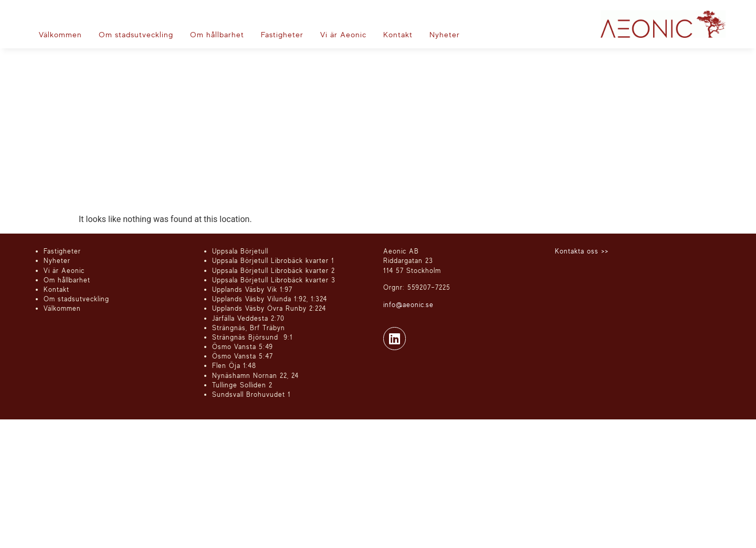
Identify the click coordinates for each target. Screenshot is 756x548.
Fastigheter (62, 251)
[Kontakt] (398, 35)
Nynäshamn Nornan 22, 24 (255, 375)
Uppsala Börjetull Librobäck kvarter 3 (274, 280)
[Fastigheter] (282, 35)
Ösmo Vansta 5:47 (243, 356)
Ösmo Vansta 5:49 (243, 346)
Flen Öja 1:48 (234, 365)
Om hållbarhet (67, 280)
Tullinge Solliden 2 (242, 385)
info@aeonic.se (408, 304)
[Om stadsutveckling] (136, 35)
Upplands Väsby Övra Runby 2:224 (269, 308)
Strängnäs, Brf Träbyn (249, 328)
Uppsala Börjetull (240, 251)
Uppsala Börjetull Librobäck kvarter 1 (273, 260)
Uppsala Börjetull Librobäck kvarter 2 (274, 270)
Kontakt (56, 289)
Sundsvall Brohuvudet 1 (251, 394)
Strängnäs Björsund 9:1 (252, 337)
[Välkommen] (60, 35)
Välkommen (62, 308)
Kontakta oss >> (582, 251)
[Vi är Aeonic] (343, 35)
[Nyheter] (445, 35)
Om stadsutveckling (76, 299)
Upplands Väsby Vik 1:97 (252, 289)
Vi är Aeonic (64, 270)
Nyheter (57, 260)
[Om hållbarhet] (217, 35)
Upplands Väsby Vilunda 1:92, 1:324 (270, 299)
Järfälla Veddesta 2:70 (248, 318)
